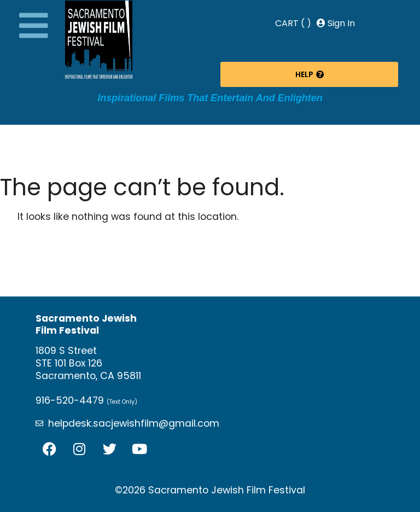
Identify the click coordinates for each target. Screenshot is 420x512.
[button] (34, 26)
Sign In (336, 23)
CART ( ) (293, 23)
